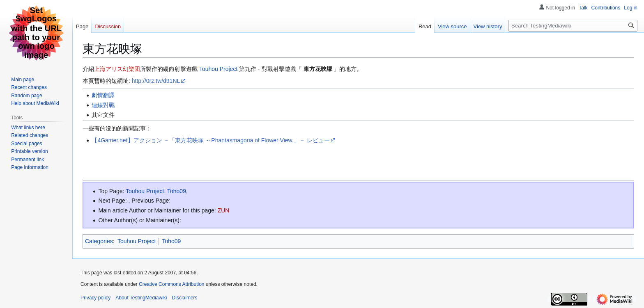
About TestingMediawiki (141, 298)
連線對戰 (103, 105)
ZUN (224, 210)
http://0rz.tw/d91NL (156, 81)
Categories (99, 241)
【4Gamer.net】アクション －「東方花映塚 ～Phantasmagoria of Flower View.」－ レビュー (210, 140)
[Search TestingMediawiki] (573, 26)
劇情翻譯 (103, 95)
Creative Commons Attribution (171, 284)
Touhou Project (218, 69)
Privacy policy (95, 298)
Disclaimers (185, 298)
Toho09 (177, 191)
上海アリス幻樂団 (117, 69)
